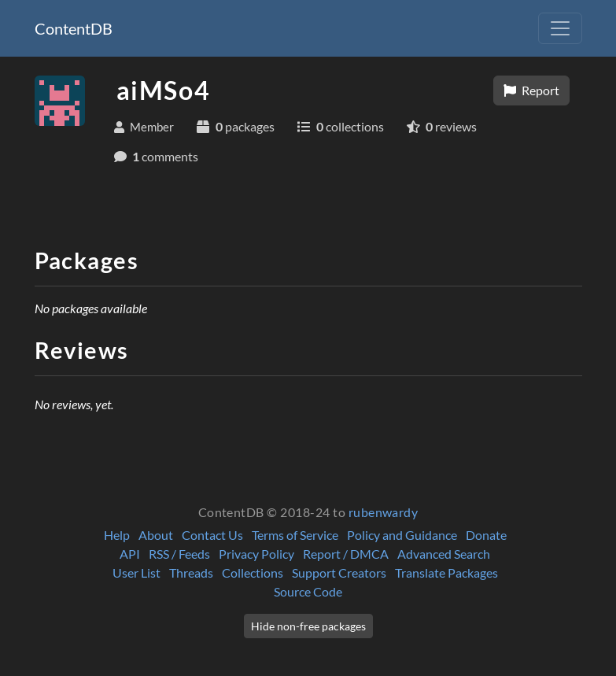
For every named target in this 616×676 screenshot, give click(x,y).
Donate (486, 535)
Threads (191, 573)
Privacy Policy (256, 554)
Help (117, 535)
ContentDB (74, 28)
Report (531, 90)
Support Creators (339, 573)
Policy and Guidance (402, 535)
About (156, 535)
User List (136, 573)
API (130, 554)
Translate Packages (446, 573)
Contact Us (212, 535)
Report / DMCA (346, 554)
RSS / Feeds (179, 554)
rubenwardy (384, 512)
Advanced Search (444, 554)
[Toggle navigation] (560, 28)
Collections (253, 573)
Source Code (308, 591)
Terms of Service (295, 535)
